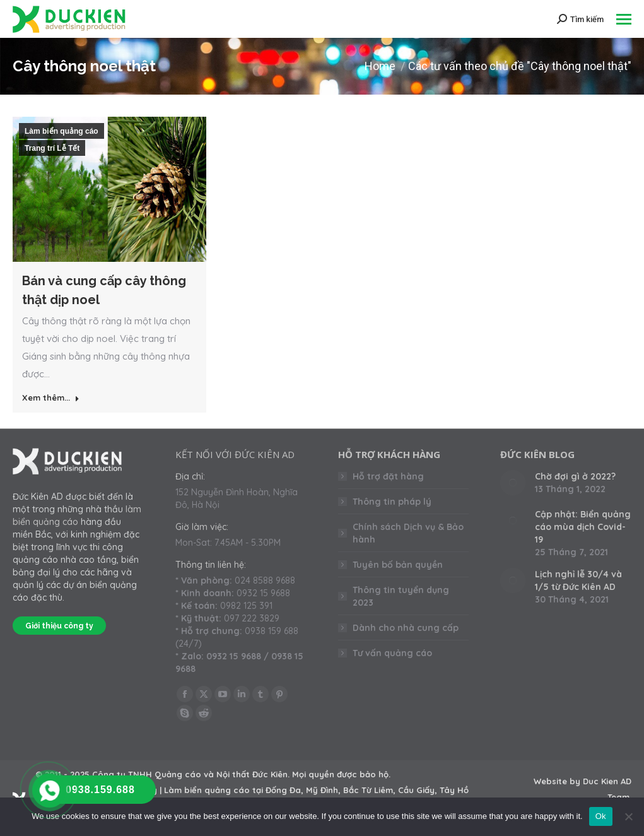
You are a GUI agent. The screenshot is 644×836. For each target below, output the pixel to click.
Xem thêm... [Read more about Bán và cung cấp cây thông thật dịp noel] (51, 397)
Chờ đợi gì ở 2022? (575, 476)
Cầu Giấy (416, 790)
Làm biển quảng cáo (61, 131)
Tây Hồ (454, 790)
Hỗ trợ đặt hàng (388, 476)
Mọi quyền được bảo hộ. (341, 774)
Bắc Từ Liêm (368, 790)
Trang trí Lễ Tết (52, 148)
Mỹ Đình (322, 790)
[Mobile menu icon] (624, 19)
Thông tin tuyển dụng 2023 (401, 596)
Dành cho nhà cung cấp (406, 628)
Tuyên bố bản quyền (398, 565)
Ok (601, 816)
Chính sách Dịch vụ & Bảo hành (408, 533)
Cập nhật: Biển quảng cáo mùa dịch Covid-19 (583, 527)
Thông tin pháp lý (392, 502)
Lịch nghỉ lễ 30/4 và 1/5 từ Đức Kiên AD (578, 580)
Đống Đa (283, 790)
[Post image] (513, 483)
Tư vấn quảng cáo (392, 653)
